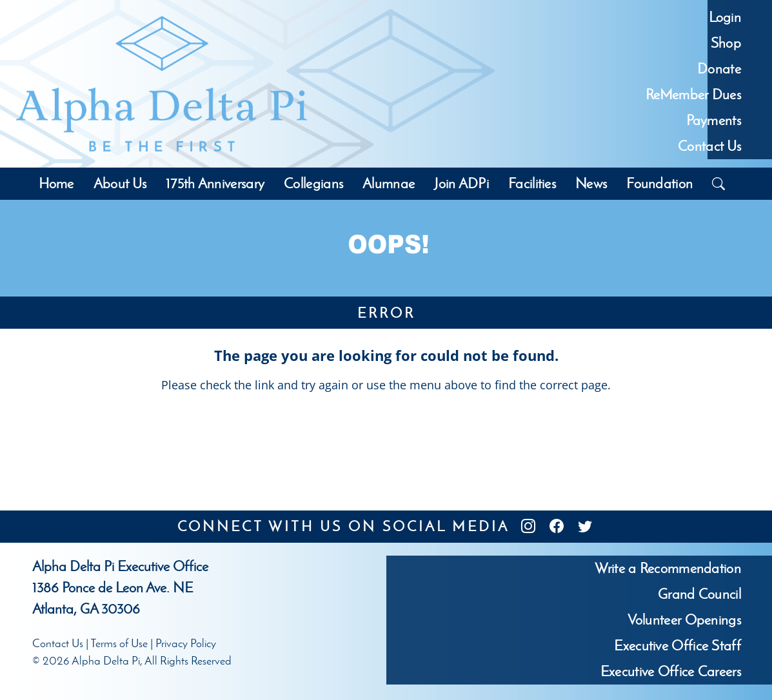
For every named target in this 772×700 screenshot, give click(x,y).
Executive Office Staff (678, 646)
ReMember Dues (693, 94)
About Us (120, 183)
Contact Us (709, 146)
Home (56, 183)
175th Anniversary (215, 183)
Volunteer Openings (684, 620)
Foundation (659, 183)
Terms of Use (119, 643)
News (591, 183)
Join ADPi (461, 183)
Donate (719, 69)
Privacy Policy (186, 643)
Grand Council (699, 594)
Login (725, 17)
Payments (714, 120)
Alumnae (389, 183)
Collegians (313, 183)
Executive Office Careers (671, 671)
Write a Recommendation (668, 568)
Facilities (532, 183)
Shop (726, 43)
